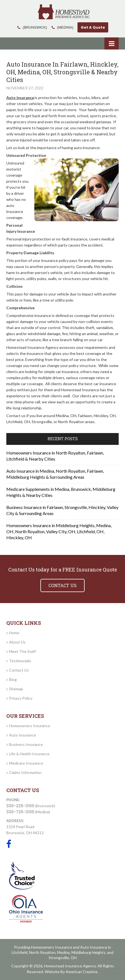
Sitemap (16, 689)
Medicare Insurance (26, 763)
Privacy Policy (21, 698)
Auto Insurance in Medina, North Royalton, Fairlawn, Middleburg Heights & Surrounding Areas (55, 474)
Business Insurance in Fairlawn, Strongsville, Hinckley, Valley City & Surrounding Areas (62, 510)
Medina (63, 952)
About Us (17, 642)
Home (14, 633)
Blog (13, 679)
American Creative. (82, 972)
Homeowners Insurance (30, 726)
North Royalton (42, 952)
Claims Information (25, 772)
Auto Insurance (23, 735)
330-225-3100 (20, 806)
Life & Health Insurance (29, 754)
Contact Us (19, 670)
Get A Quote (93, 27)
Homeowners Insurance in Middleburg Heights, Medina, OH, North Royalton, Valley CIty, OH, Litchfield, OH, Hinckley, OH (59, 531)
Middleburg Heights (88, 952)
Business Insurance (26, 744)
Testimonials (20, 661)
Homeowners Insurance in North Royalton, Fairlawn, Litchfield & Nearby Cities (55, 456)
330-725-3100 (20, 812)
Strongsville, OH (63, 958)
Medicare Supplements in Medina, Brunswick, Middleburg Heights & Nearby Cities (61, 492)
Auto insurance (20, 98)
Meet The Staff (22, 651)
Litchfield (20, 952)
